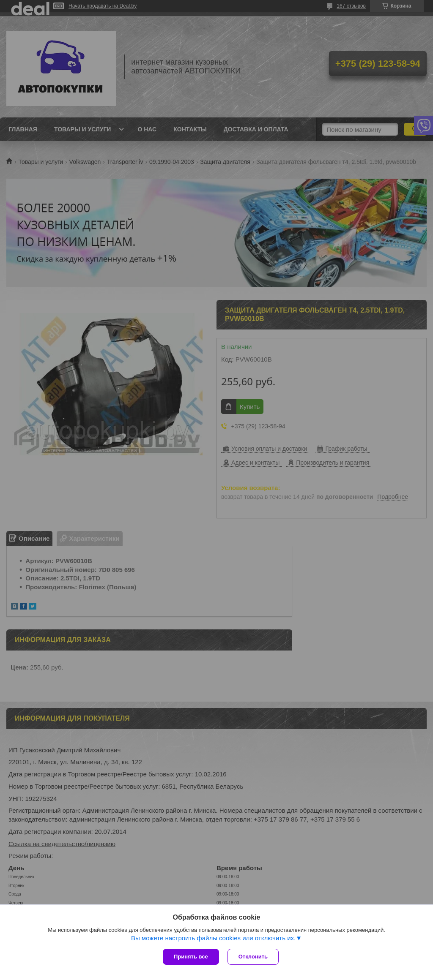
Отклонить (253, 957)
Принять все (191, 957)
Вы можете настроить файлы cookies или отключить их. (213, 938)
